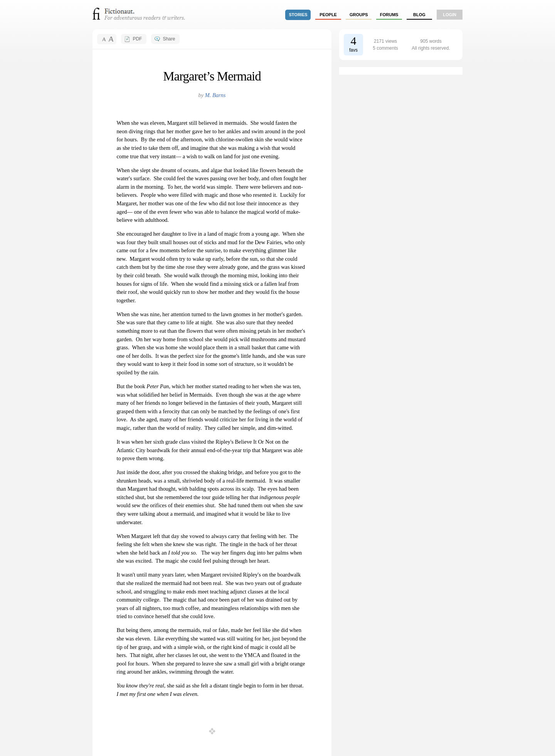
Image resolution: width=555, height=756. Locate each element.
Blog (419, 15)
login (450, 15)
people (328, 15)
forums (389, 15)
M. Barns (215, 95)
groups (359, 15)
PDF (137, 39)
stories (298, 15)
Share (169, 39)
